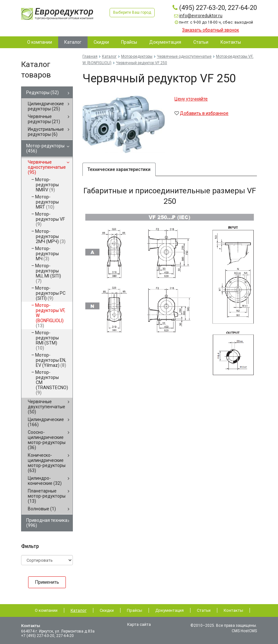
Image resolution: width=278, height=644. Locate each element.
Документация (170, 610)
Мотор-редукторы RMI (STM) (47, 340)
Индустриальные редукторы (46, 132)
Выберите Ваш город (132, 12)
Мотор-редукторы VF (50, 219)
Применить (47, 582)
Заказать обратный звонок (211, 30)
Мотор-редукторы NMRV (47, 185)
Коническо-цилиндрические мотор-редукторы (47, 463)
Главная (90, 56)
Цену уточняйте (191, 99)
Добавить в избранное (204, 113)
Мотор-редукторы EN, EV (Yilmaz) (51, 360)
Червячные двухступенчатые (46, 407)
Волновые (42, 509)
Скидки (107, 610)
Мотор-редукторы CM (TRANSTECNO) (52, 382)
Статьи (204, 610)
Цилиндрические (46, 422)
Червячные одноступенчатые (47, 167)
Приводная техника (47, 523)
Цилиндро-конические (45, 481)
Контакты (233, 610)
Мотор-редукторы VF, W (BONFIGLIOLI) (50, 315)
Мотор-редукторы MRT (47, 202)
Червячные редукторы (44, 119)
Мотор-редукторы (45, 148)
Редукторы (42, 93)
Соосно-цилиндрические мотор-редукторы (47, 440)
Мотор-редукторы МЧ (47, 254)
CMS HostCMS (244, 631)
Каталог (109, 56)
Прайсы (135, 610)
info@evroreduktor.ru (201, 16)
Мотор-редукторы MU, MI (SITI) (48, 273)
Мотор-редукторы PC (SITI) (50, 293)
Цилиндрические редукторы (46, 106)
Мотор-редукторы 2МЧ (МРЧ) (50, 236)
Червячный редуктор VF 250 (142, 63)
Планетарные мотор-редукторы (47, 496)
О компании (46, 610)
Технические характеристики (119, 169)
